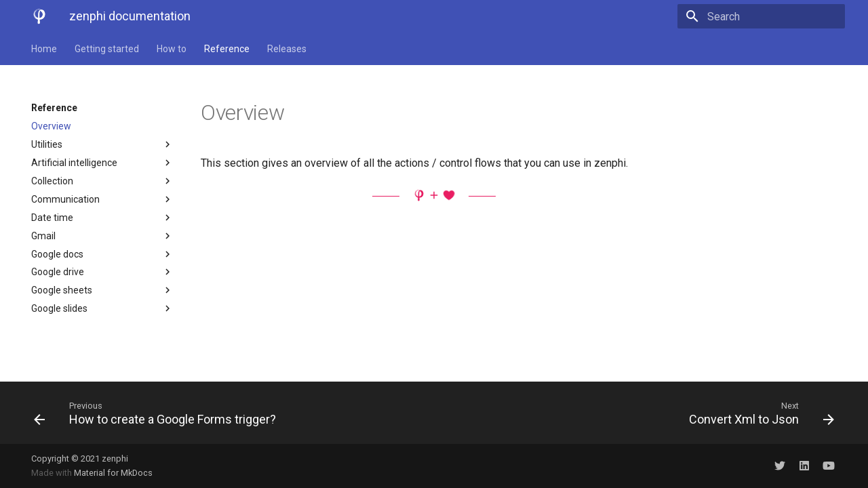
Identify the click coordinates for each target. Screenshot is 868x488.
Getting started (107, 49)
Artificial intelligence (102, 163)
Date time (102, 218)
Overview (51, 126)
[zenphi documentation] (39, 16)
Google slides (102, 308)
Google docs (102, 254)
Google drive (102, 272)
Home (44, 49)
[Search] (766, 16)
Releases (287, 49)
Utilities (102, 144)
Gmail (102, 236)
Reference (227, 49)
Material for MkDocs (113, 473)
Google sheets (102, 290)
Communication (102, 199)
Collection (102, 181)
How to (172, 49)
